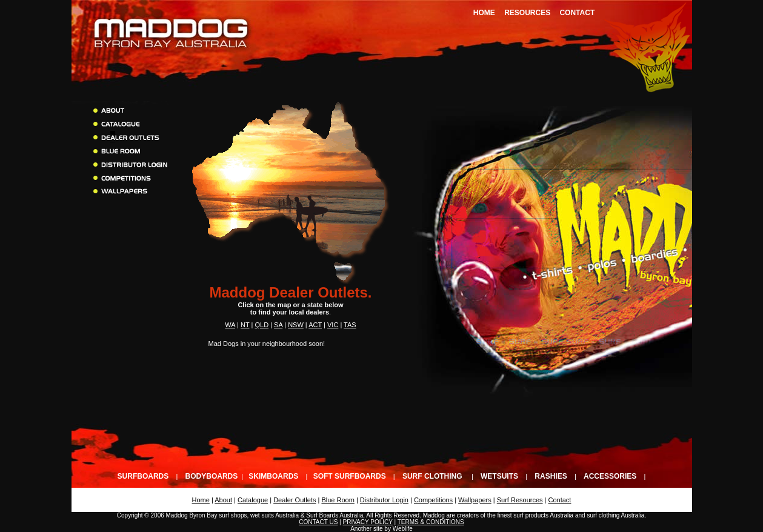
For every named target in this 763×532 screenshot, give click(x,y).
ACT (315, 325)
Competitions (433, 500)
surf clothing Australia (615, 515)
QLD (262, 325)
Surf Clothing (432, 476)
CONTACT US (318, 522)
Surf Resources (520, 500)
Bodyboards (212, 476)
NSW (296, 325)
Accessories (610, 476)
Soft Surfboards (350, 476)
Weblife (403, 529)
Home (484, 13)
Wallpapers (475, 500)
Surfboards (143, 476)
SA (278, 325)
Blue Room (338, 500)
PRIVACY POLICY (367, 522)
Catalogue (253, 500)
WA (230, 325)
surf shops (233, 515)
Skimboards (273, 476)
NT (245, 325)
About (223, 500)
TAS (350, 325)
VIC (333, 325)
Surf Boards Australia (335, 515)
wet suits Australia (275, 515)
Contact (577, 13)
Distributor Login (384, 500)
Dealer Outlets (295, 500)
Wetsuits (499, 476)
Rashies (551, 476)
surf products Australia (543, 515)
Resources (527, 13)
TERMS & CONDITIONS (431, 522)
